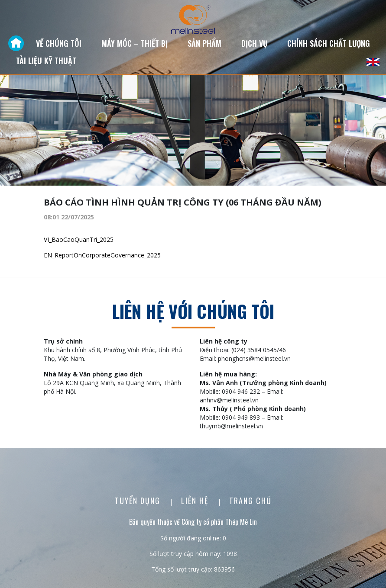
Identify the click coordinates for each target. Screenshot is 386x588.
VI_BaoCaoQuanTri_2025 (79, 239)
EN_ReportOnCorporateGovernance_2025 (102, 255)
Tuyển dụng (139, 501)
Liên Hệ (196, 501)
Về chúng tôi (59, 43)
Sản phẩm (204, 43)
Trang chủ (250, 501)
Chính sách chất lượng (329, 43)
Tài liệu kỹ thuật (46, 61)
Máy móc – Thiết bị (135, 43)
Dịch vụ (254, 43)
